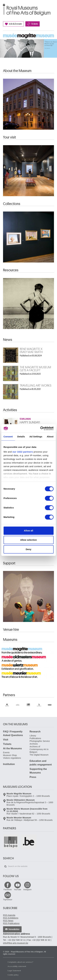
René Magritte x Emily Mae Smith (31, 351)
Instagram (27, 890)
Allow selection (28, 540)
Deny (28, 549)
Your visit (9, 137)
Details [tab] (21, 437)
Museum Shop (10, 755)
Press (33, 777)
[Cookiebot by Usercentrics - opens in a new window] (41, 428)
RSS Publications (11, 923)
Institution (9, 764)
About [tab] (50, 437)
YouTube (18, 890)
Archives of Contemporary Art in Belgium (39, 749)
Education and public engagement (41, 763)
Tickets (34, 24)
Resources (11, 270)
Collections (12, 204)
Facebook (8, 890)
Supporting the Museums (38, 771)
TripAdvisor (8, 900)
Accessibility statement (17, 966)
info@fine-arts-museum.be (16, 943)
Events (6, 752)
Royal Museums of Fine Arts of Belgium (3, 6)
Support (9, 563)
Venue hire (11, 630)
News (8, 340)
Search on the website (5, 866)
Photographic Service (40, 741)
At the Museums (12, 748)
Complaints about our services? (20, 962)
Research (35, 732)
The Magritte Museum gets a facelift (35, 369)
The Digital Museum (39, 755)
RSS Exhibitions (11, 918)
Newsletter (14, 929)
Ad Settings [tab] (36, 437)
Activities (10, 410)
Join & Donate (15, 24)
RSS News (8, 921)
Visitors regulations (12, 758)
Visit (6, 740)
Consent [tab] (8, 437)
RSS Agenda (9, 915)
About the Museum (17, 71)
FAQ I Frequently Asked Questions (13, 733)
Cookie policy (13, 975)
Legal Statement (14, 971)
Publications (35, 738)
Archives (34, 744)
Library (33, 736)
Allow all (28, 531)
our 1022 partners (23, 452)
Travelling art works (36, 386)
